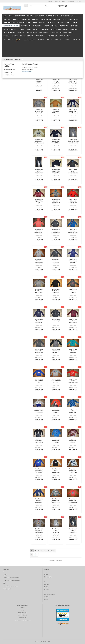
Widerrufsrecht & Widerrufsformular (12, 580)
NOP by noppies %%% (9, 61)
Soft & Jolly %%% (8, 174)
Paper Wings (7, 71)
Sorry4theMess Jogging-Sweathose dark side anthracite (73, 531)
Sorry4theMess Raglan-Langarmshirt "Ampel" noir (56, 471)
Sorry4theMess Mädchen (11, 86)
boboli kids (6, 38)
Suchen (57, 1)
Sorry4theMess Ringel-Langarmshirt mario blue (73, 411)
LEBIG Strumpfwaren (9, 135)
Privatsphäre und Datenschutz (11, 586)
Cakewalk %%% (7, 112)
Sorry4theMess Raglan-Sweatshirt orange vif (73, 381)
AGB (5, 583)
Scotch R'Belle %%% (8, 171)
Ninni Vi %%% (7, 148)
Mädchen (6, 25)
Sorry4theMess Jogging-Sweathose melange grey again (56, 531)
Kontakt (5, 575)
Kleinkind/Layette (8, 22)
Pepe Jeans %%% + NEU (9, 74)
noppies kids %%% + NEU (9, 68)
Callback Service (7, 589)
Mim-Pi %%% (7, 138)
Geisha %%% (7, 42)
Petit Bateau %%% (8, 164)
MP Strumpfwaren (8, 141)
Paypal (22, 610)
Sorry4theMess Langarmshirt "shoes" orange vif (73, 501)
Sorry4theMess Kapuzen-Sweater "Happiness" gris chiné (39, 411)
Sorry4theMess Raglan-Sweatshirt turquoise (73, 351)
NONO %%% (6, 155)
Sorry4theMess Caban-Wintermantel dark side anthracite (73, 171)
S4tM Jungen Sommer (11, 93)
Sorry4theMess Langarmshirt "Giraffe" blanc (73, 471)
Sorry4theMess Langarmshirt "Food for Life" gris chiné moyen (39, 141)
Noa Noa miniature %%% (9, 151)
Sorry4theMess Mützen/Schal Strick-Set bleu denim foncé (56, 171)
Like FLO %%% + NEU (9, 51)
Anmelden (15, 194)
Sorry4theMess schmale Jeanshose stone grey (39, 171)
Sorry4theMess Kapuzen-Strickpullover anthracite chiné (73, 291)
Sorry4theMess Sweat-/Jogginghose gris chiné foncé (74, 141)
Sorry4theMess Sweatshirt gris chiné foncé (39, 111)
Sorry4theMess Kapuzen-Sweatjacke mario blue (73, 231)
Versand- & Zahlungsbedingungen (11, 578)
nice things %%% (8, 145)
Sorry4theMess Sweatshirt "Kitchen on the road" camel (56, 111)
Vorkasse (22, 608)
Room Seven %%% (8, 168)
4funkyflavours (7, 28)
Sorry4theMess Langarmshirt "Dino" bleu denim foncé (73, 111)
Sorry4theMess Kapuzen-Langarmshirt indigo (39, 501)
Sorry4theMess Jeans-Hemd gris (56, 320)
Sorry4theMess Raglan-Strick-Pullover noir (56, 291)
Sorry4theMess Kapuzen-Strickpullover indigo (39, 321)
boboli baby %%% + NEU (9, 35)
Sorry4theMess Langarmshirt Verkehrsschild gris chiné (39, 531)
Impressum (6, 572)
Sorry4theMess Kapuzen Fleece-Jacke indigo (73, 261)
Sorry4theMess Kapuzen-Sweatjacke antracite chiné (56, 261)
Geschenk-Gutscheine (9, 105)
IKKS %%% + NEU (8, 45)
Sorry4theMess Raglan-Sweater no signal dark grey (56, 351)
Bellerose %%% (7, 109)
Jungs (5, 19)
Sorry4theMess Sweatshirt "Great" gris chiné (56, 381)
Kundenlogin (70, 1)
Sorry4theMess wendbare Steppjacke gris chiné (56, 201)
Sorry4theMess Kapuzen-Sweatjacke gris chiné (39, 261)
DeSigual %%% (7, 125)
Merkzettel (79, 1)
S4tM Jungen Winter (11, 96)
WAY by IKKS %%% (8, 102)
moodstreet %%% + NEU (9, 55)
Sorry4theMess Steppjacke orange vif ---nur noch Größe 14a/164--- (73, 201)
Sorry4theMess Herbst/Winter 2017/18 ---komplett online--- (39, 81)
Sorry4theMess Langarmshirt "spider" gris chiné (56, 501)
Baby (5, 15)
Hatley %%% (6, 132)
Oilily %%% (6, 158)
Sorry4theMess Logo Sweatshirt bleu (39, 381)
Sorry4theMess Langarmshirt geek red (73, 441)
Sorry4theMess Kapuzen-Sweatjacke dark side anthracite (56, 231)
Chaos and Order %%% (9, 115)
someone (6, 78)
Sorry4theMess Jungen (10, 89)
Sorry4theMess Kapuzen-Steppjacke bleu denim (56, 81)
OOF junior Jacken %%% (9, 161)
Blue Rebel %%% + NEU (9, 32)
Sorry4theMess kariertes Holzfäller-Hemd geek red (73, 321)
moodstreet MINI (8, 58)
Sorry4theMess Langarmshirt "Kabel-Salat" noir (56, 141)
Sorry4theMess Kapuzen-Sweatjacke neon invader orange (39, 231)
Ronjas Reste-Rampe (10, 178)
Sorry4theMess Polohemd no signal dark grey (39, 351)
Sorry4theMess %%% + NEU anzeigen (14, 84)
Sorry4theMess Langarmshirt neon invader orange (56, 411)
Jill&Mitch (6, 48)
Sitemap (50, 1)
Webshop (37, 642)
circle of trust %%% (8, 122)
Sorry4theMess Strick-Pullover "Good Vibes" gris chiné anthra (73, 81)
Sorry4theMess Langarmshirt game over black (39, 441)
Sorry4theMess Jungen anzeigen (14, 91)
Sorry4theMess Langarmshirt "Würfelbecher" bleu (39, 471)
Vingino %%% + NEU (8, 99)
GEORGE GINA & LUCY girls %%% (11, 128)
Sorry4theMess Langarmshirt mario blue (56, 441)
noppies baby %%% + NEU (10, 65)
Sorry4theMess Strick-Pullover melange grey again (39, 291)
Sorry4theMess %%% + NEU (10, 81)
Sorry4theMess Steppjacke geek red (39, 201)
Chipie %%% (6, 118)
